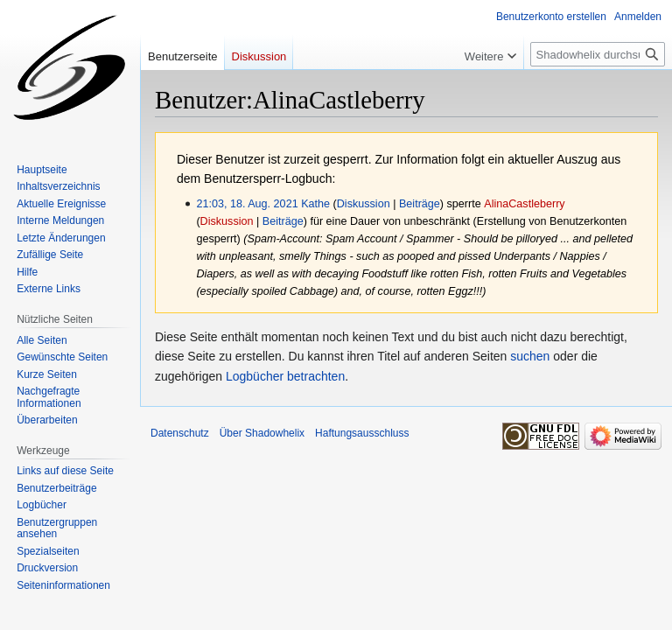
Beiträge (420, 204)
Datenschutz (180, 433)
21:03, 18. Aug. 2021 (247, 204)
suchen (530, 356)
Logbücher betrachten (285, 376)
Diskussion (364, 204)
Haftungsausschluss (362, 433)
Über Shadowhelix (262, 433)
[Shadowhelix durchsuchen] (598, 54)
